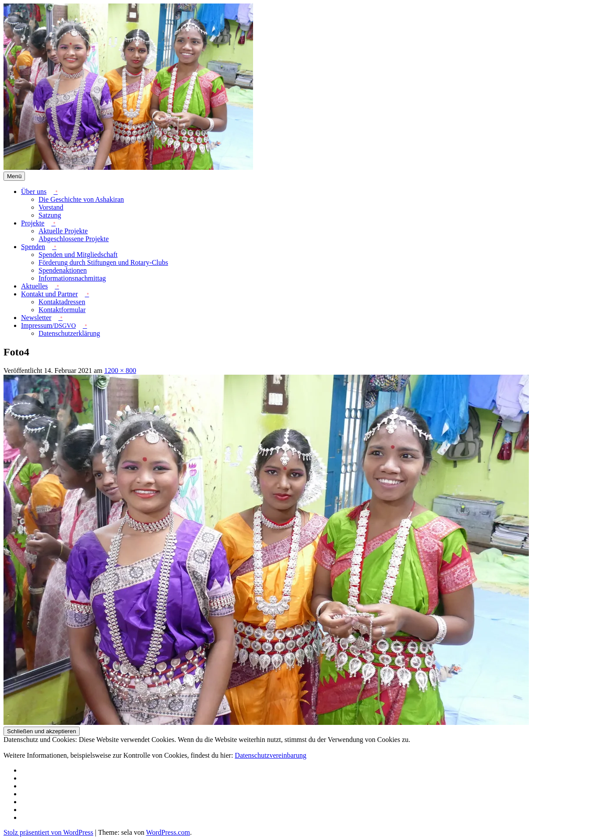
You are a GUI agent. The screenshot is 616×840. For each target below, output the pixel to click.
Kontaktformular (62, 310)
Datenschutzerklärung (69, 333)
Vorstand (51, 207)
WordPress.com (168, 832)
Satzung (50, 215)
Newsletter (36, 318)
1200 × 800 (120, 371)
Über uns (34, 192)
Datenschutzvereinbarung (270, 755)
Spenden (33, 247)
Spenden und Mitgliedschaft (78, 255)
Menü (14, 176)
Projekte (33, 223)
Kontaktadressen (62, 302)
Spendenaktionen (63, 270)
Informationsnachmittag (72, 278)
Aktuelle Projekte (63, 231)
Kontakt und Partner (49, 294)
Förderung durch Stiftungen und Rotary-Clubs (103, 262)
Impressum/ (48, 325)
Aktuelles (34, 286)
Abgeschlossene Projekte (74, 239)
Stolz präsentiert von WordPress (48, 832)
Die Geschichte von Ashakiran (81, 199)
